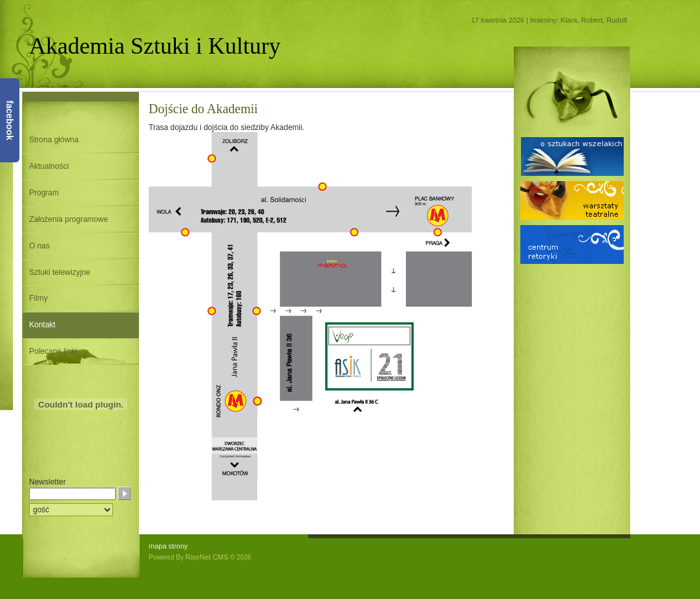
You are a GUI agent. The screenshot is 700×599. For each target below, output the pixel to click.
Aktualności (49, 166)
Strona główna (54, 140)
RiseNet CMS (207, 557)
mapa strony (168, 546)
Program (44, 193)
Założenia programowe (69, 219)
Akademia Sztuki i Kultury (155, 46)
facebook (10, 120)
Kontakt (42, 325)
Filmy (38, 298)
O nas (39, 246)
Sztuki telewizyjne (60, 272)
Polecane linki (53, 351)
